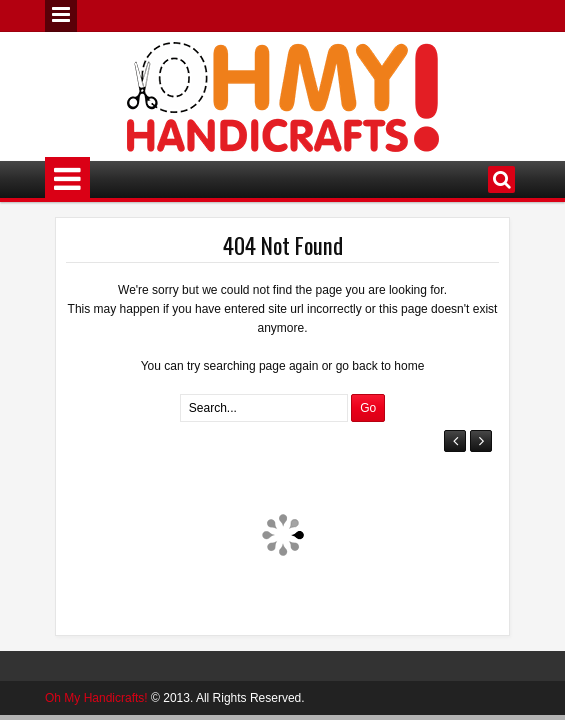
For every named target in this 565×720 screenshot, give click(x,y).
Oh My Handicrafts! (96, 698)
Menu (61, 16)
